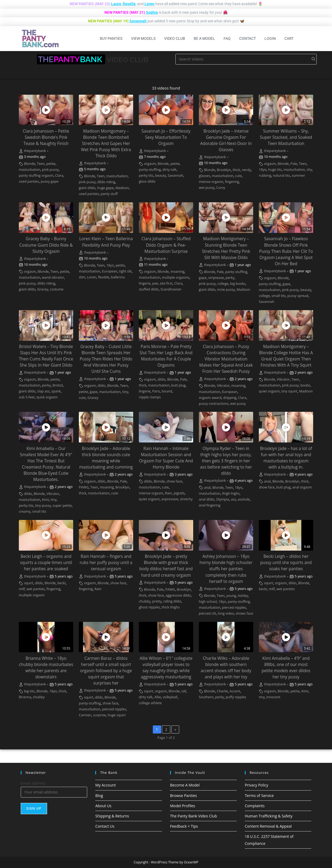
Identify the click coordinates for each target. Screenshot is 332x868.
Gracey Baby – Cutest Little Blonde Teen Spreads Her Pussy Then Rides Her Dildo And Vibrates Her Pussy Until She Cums (106, 359)
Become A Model (185, 785)
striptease (216, 278)
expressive (170, 499)
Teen (41, 164)
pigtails (179, 493)
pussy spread (298, 296)
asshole (244, 499)
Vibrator (223, 386)
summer (299, 176)
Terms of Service (259, 796)
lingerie (145, 283)
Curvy (221, 188)
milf (22, 589)
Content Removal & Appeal (268, 826)
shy (309, 170)
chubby (145, 601)
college (223, 284)
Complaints (255, 806)
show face (174, 481)
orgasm (150, 164)
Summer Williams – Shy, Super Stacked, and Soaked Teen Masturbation (286, 137)
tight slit (125, 271)
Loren (149, 4)
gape (203, 278)
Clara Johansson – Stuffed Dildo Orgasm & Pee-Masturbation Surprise (166, 245)
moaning (178, 272)
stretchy (186, 499)
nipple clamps (150, 397)
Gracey (43, 289)
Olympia (223, 499)
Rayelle (129, 4)
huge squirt (117, 715)
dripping (230, 398)
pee (155, 283)
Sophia (152, 12)
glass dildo (147, 181)
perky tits (146, 176)
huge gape (105, 188)
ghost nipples (149, 607)
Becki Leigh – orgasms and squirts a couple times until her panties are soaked (46, 563)
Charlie (222, 691)
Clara (59, 176)
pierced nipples (234, 607)
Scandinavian (171, 289)
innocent (273, 697)
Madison (122, 188)
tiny (125, 392)
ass (233, 499)
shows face (244, 613)
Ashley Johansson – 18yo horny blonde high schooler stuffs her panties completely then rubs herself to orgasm (226, 569)
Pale (294, 164)
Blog (99, 796)
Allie (158, 697)
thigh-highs (231, 493)
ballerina (118, 277)
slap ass (43, 391)
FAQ (227, 38)
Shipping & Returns (112, 816)
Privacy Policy (257, 785)
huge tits (275, 170)
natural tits (281, 176)
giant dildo (87, 188)
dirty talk (169, 170)
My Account (105, 785)
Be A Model (204, 38)
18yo (263, 170)
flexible (104, 277)
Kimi (45, 500)
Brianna (25, 697)
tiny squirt (289, 391)
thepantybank (35, 151)
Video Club (175, 38)
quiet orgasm (269, 391)
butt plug (179, 385)
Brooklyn (224, 170)
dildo (102, 386)
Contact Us (105, 826)
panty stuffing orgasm (36, 176)
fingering (232, 182)
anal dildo (207, 499)
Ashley (243, 596)
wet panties (36, 589)
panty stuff (109, 194)
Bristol (58, 385)
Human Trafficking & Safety (269, 816)
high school (208, 602)
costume (57, 289)
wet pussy (207, 188)
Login (270, 38)
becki (61, 583)
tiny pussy (43, 506)
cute (239, 176)
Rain (168, 493)
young (231, 596)
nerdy (246, 170)
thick (236, 170)
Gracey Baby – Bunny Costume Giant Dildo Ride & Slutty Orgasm (46, 245)
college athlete (150, 703)
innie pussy (226, 290)
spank (56, 391)
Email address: (33, 783)
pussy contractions (214, 404)
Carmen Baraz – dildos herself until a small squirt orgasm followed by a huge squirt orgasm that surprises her (106, 671)
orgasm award (210, 398)
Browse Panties (183, 796)
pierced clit (207, 613)
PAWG (84, 487)
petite (51, 164)
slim (82, 277)
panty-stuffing (150, 170)
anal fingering (210, 505)
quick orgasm (47, 397)
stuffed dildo (149, 289)
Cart (289, 38)
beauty (161, 176)
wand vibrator (53, 277)
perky (230, 278)
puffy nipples (236, 697)
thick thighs (171, 607)
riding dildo (172, 601)
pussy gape (50, 181)
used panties (29, 181)
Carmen (85, 715)
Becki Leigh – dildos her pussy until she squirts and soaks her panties (286, 563)
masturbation (30, 170)
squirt (29, 583)
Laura (116, 4)
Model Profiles (183, 806)
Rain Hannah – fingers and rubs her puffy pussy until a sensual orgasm (106, 563)
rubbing (265, 176)
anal (207, 488)
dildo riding (106, 182)
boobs (305, 385)
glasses (204, 176)
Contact (248, 38)
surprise (100, 715)
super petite (62, 506)
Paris (156, 391)
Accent (235, 691)
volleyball (170, 697)
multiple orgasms (176, 277)
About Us (103, 806)
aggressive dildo (178, 595)
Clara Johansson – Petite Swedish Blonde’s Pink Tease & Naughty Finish (46, 137)
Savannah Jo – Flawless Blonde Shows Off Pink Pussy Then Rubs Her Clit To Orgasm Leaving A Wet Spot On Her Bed (286, 251)
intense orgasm (211, 182)
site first (166, 283)
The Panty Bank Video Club (194, 816)
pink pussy (50, 170)
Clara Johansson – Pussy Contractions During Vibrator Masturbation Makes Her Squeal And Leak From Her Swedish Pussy (226, 359)
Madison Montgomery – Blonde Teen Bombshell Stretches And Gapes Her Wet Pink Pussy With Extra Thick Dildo (106, 144)
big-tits (29, 691)
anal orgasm (302, 487)
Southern (206, 697)
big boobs (238, 284)
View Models (143, 38)
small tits (278, 296)
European (110, 271)
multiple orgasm (32, 595)
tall (184, 691)
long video (226, 613)
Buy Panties (111, 38)
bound (167, 391)
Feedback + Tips (184, 826)
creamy (25, 511)
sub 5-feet (27, 397)
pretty (157, 601)
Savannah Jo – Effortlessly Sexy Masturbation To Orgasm (166, 137)
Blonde (29, 164)
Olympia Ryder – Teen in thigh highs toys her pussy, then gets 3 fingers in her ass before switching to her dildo (226, 461)
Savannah (138, 21)
